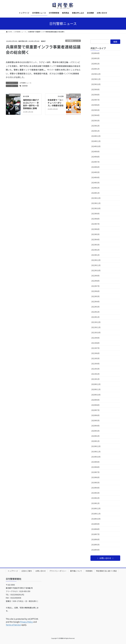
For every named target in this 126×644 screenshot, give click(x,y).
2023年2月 (95, 250)
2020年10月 (96, 395)
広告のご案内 (27, 571)
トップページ (13, 571)
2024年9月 (95, 152)
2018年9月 (95, 524)
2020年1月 (95, 441)
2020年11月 (96, 389)
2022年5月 (95, 296)
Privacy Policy (27, 622)
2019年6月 (95, 477)
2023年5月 (95, 234)
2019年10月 (96, 457)
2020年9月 (95, 400)
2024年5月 (95, 172)
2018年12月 (96, 508)
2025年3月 (95, 121)
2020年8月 (95, 405)
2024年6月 (95, 167)
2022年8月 (95, 281)
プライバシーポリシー (58, 571)
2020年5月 (95, 420)
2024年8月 (95, 157)
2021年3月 (95, 369)
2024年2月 (95, 188)
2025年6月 (95, 105)
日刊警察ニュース (73, 41)
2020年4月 (95, 426)
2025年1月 (95, 131)
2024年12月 (96, 136)
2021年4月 (95, 364)
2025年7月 (95, 100)
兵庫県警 (25, 86)
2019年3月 (95, 493)
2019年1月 (95, 503)
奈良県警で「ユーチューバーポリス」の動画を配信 (55, 103)
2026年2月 (95, 64)
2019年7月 (95, 472)
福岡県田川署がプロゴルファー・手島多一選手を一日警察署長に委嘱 (31, 104)
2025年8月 (95, 95)
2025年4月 (95, 115)
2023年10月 (96, 208)
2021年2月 (95, 374)
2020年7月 (95, 410)
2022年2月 (95, 312)
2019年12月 (96, 446)
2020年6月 (95, 415)
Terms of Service (13, 625)
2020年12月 (96, 384)
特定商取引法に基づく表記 (106, 571)
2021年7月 (95, 348)
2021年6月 (95, 353)
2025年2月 (95, 126)
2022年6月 (95, 291)
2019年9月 (95, 462)
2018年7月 (95, 534)
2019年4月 (95, 488)
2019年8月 (95, 467)
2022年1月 (95, 317)
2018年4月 (95, 550)
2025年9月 (95, 89)
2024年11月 (96, 141)
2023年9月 (95, 214)
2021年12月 (96, 322)
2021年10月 (96, 333)
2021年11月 (96, 327)
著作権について (76, 571)
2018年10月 (96, 519)
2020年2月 (95, 436)
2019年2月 (95, 498)
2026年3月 (95, 58)
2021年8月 (95, 343)
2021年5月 (95, 358)
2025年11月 (96, 79)
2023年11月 (96, 203)
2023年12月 (96, 198)
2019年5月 (95, 483)
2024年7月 (95, 162)
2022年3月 (95, 307)
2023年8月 (95, 219)
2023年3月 (95, 245)
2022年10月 (96, 270)
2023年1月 (95, 255)
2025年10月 (96, 84)
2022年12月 (96, 260)
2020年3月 (95, 431)
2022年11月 (96, 265)
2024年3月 (95, 183)
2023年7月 (95, 224)
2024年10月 (96, 146)
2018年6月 (95, 539)
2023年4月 (95, 239)
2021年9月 (95, 338)
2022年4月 (95, 302)
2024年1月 (95, 193)
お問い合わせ (41, 571)
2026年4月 (95, 53)
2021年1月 (95, 379)
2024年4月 (95, 177)
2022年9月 (95, 276)
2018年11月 (96, 514)
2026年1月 (95, 69)
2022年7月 (95, 286)
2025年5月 (95, 110)
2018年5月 (95, 545)
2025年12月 (96, 74)
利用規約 (89, 571)
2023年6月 (95, 229)
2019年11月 (96, 452)
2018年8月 (95, 529)
